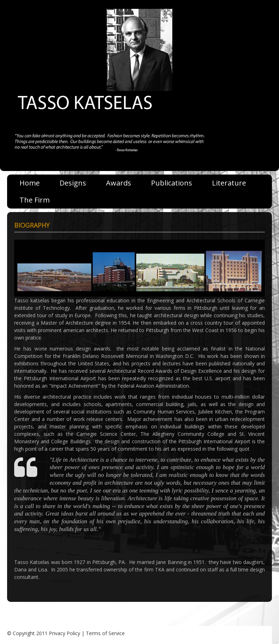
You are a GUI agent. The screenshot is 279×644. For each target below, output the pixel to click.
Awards (119, 183)
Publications (172, 183)
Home (30, 183)
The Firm (35, 200)
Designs (73, 183)
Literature (229, 183)
